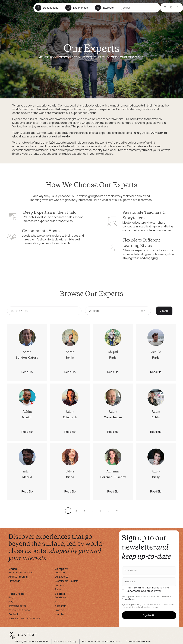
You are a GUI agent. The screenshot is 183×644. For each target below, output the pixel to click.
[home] (18, 11)
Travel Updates (18, 606)
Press (58, 589)
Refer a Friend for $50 (21, 572)
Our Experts (61, 577)
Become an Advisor (20, 610)
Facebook (60, 597)
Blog (11, 597)
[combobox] (118, 311)
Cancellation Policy (65, 641)
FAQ (11, 602)
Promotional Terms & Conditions (101, 641)
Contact (13, 614)
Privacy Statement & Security (32, 641)
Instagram (60, 606)
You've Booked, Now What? (24, 618)
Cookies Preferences (138, 641)
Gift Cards (14, 581)
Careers (59, 585)
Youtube (59, 614)
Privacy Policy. (128, 599)
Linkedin (59, 610)
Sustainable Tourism (66, 581)
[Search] (140, 8)
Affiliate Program (18, 577)
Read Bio (27, 372)
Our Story (60, 572)
